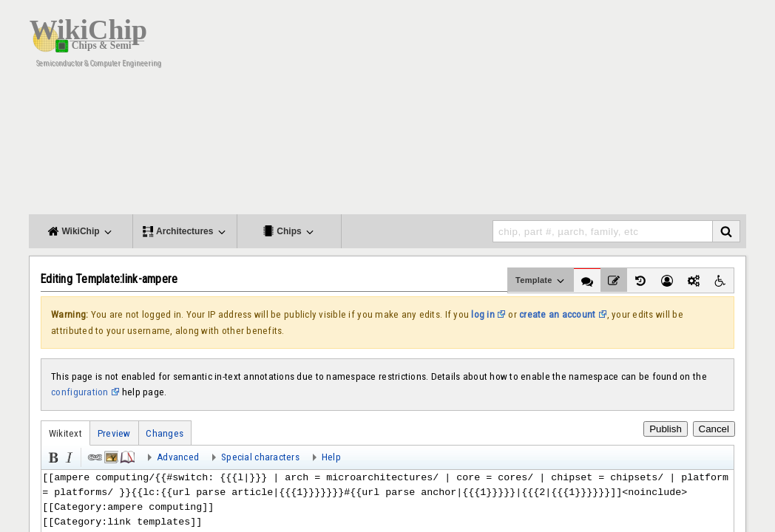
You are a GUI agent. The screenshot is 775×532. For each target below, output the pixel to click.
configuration (79, 392)
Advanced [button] (178, 457)
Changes (165, 433)
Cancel (714, 429)
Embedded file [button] (110, 456)
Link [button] (94, 456)
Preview (114, 433)
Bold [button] (52, 456)
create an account (558, 314)
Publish (666, 429)
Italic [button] (68, 456)
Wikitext (65, 433)
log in (483, 314)
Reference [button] (126, 456)
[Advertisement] (476, 111)
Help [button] (331, 457)
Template (541, 281)
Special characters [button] (260, 457)
